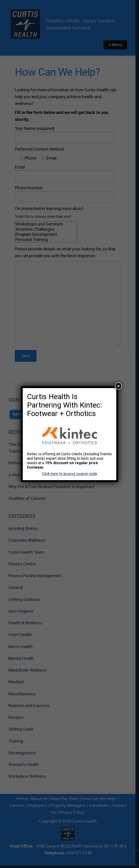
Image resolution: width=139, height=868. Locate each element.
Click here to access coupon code (70, 474)
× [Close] (118, 386)
